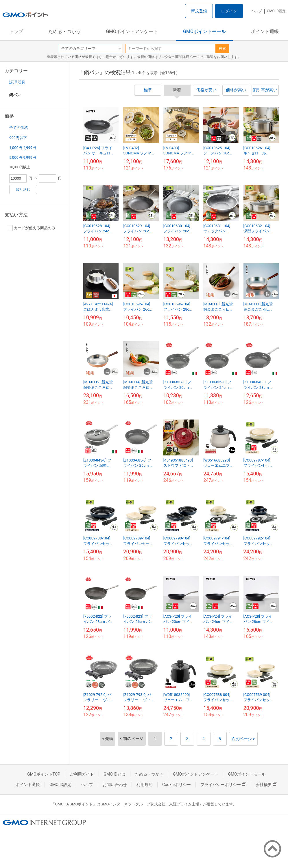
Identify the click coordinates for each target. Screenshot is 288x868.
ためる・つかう (64, 31)
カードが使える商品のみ (31, 228)
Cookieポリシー (177, 785)
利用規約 (145, 785)
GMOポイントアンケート (132, 31)
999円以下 (18, 138)
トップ (16, 31)
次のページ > (243, 739)
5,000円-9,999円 (23, 157)
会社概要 (266, 785)
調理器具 (17, 82)
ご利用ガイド (82, 774)
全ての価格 (19, 128)
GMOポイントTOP (44, 774)
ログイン (229, 11)
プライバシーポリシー (223, 785)
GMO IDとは (115, 774)
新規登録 (199, 11)
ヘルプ (257, 11)
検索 (222, 49)
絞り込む (23, 189)
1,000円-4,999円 (23, 148)
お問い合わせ (115, 785)
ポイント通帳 (265, 31)
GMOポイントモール (204, 31)
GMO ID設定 (276, 11)
